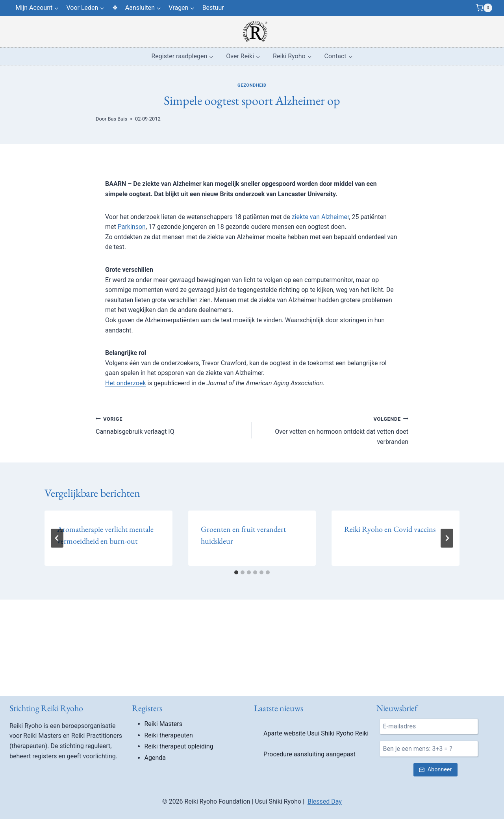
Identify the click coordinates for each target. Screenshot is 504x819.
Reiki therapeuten (169, 735)
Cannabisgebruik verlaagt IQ (171, 425)
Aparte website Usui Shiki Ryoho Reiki (316, 733)
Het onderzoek (126, 383)
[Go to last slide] (57, 538)
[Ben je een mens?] (429, 748)
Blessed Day (325, 801)
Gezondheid (252, 85)
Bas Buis (118, 119)
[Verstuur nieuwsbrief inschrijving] (435, 770)
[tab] (236, 572)
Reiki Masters (164, 724)
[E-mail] (429, 726)
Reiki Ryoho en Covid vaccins (390, 529)
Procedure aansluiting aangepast (309, 754)
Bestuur (213, 8)
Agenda (155, 758)
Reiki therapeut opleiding (179, 746)
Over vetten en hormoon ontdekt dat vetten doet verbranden (333, 430)
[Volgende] (447, 538)
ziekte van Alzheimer (321, 217)
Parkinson (132, 227)
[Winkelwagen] (484, 8)
